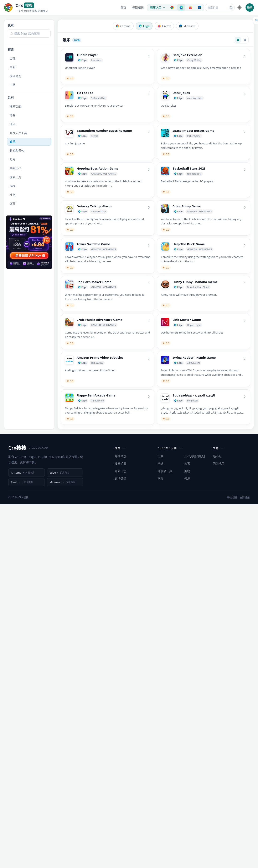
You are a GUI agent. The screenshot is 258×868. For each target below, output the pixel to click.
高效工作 (15, 168)
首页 (123, 7)
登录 (250, 7)
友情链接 (120, 478)
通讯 (12, 124)
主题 (12, 85)
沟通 (161, 464)
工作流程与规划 (195, 456)
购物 (12, 186)
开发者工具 (165, 471)
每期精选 (138, 7)
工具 (161, 456)
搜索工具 (15, 177)
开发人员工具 (18, 133)
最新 (12, 67)
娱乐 (12, 142)
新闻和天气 (17, 151)
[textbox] (29, 33)
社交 (12, 195)
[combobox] (29, 36)
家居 (161, 478)
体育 (12, 204)
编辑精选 (15, 76)
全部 (12, 58)
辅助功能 (15, 106)
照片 (12, 159)
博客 (12, 115)
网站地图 (219, 464)
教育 (187, 464)
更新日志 (120, 471)
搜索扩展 (120, 464)
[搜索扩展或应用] (217, 7)
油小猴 (217, 456)
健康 (187, 478)
